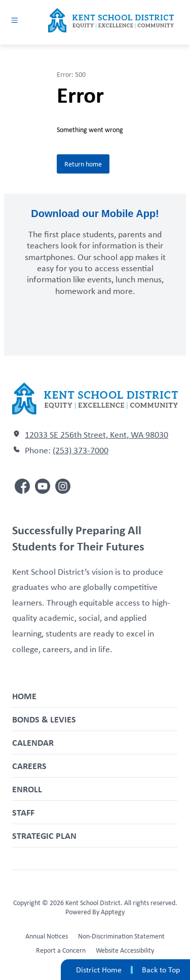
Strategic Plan (44, 836)
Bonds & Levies (44, 719)
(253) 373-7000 (81, 450)
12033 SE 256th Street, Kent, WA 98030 (97, 435)
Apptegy (113, 912)
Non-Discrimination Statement (121, 936)
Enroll (27, 789)
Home (24, 696)
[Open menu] (14, 20)
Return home (83, 164)
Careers (29, 766)
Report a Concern (61, 950)
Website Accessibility (125, 950)
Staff (23, 812)
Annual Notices (47, 936)
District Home (99, 970)
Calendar (33, 742)
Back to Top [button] (161, 970)
